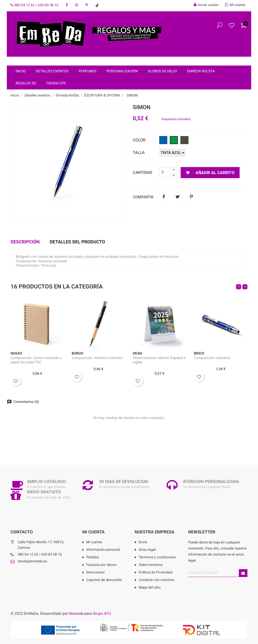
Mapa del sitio (150, 588)
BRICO (199, 353)
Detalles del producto (77, 242)
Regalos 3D (26, 83)
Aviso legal (147, 550)
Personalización (122, 71)
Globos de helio (163, 71)
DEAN (137, 353)
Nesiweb (76, 614)
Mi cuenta (93, 532)
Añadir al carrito (210, 173)
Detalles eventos (52, 71)
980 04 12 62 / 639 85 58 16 (35, 5)
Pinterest (191, 197)
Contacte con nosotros (156, 580)
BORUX (78, 353)
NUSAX (16, 353)
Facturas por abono (101, 565)
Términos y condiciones (157, 557)
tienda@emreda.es (32, 561)
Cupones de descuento (104, 580)
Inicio (21, 71)
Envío (143, 542)
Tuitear (178, 197)
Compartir (164, 197)
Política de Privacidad (155, 572)
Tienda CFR (56, 83)
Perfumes (88, 71)
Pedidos (93, 557)
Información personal (103, 550)
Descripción (25, 242)
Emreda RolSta (201, 71)
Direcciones (95, 572)
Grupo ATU (102, 614)
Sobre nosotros (151, 565)
